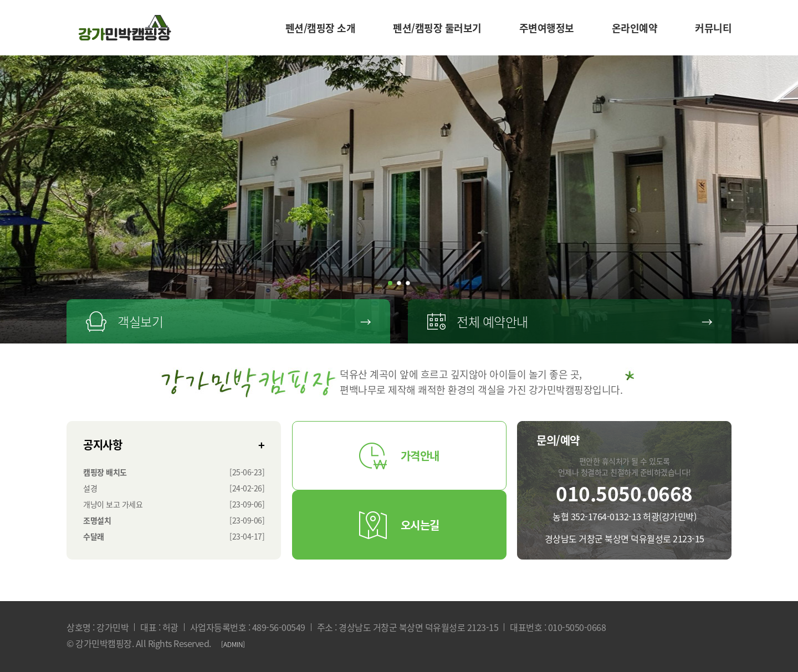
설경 (90, 488)
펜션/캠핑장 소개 (321, 28)
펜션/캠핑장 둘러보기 (437, 28)
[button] (390, 283)
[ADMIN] (233, 644)
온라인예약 (635, 28)
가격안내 (399, 456)
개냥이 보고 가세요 (113, 504)
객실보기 (228, 322)
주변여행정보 (547, 28)
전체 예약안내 (570, 321)
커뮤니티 (713, 28)
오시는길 (399, 525)
